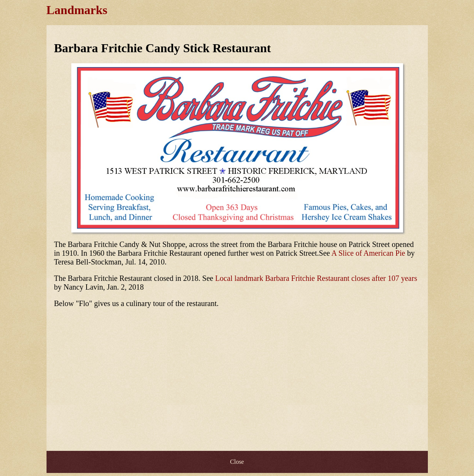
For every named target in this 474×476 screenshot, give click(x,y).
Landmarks (77, 10)
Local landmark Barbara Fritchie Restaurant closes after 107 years (316, 278)
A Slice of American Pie (368, 253)
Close (237, 462)
